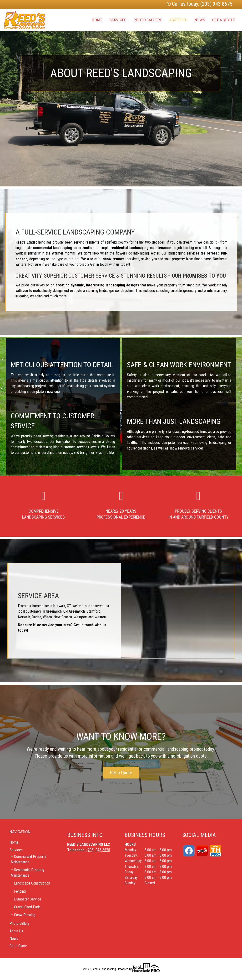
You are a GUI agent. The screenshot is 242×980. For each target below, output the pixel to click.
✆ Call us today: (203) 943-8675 (199, 4)
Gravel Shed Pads (27, 907)
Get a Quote (224, 20)
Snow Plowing (25, 915)
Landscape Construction (32, 883)
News (200, 20)
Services (118, 20)
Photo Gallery (148, 20)
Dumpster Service (28, 899)
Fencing (20, 891)
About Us (178, 20)
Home (97, 20)
